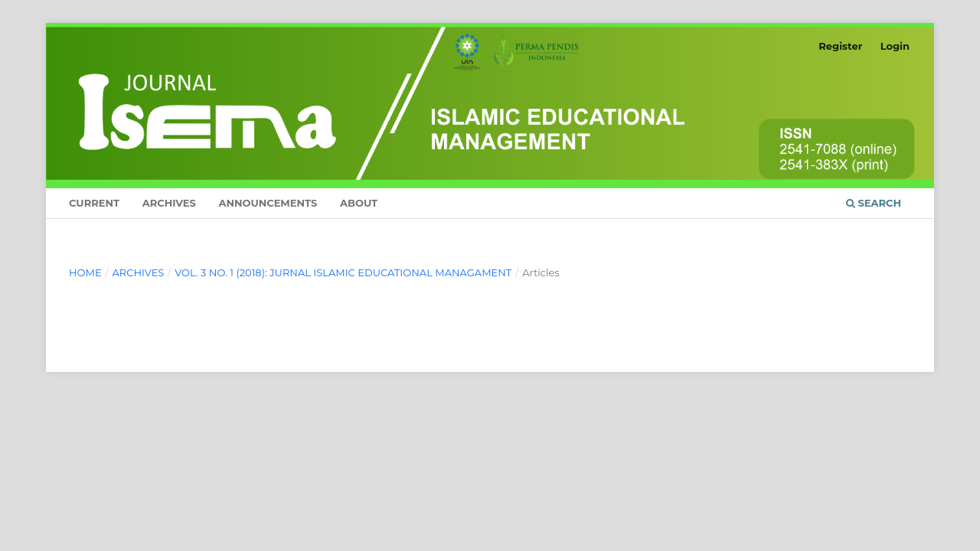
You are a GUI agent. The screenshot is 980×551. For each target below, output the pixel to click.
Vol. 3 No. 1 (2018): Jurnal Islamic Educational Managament (343, 272)
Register (840, 46)
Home (85, 272)
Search (874, 203)
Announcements (268, 203)
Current (94, 203)
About (359, 203)
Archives (169, 203)
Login (895, 46)
